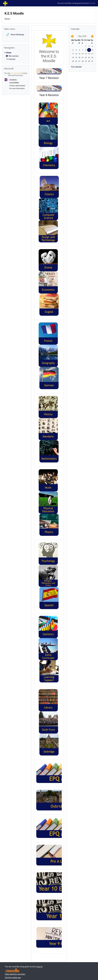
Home (7, 19)
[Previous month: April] (74, 36)
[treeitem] (16, 56)
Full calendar (76, 67)
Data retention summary (15, 974)
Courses (12, 59)
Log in (92, 3)
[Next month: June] (90, 36)
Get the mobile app (13, 978)
